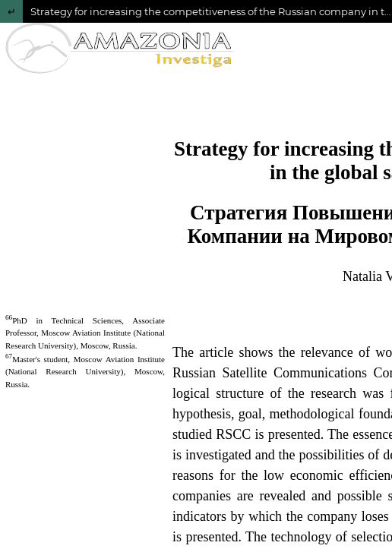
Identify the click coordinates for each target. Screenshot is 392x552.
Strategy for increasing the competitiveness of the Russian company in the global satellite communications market (211, 11)
